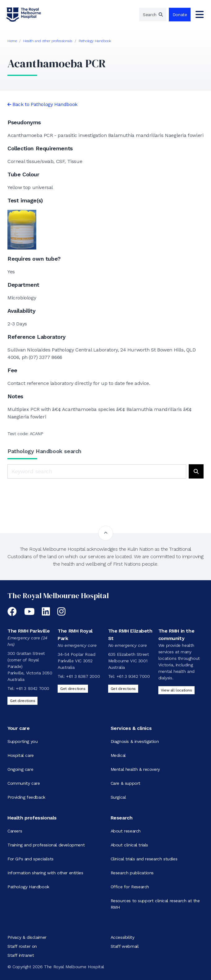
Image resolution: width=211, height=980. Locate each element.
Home (12, 41)
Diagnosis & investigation (135, 741)
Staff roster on (22, 946)
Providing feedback (26, 797)
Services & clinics (131, 728)
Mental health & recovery (135, 769)
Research (122, 818)
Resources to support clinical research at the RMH (155, 904)
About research (126, 831)
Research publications (132, 873)
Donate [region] (180, 15)
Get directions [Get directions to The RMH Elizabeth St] (123, 689)
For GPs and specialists (31, 859)
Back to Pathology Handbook (45, 104)
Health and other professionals (48, 41)
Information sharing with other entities (45, 873)
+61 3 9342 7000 (33, 688)
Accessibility (123, 937)
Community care (24, 783)
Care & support (125, 783)
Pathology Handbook (95, 41)
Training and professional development (46, 845)
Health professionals (32, 818)
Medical (118, 755)
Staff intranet (21, 955)
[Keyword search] (97, 471)
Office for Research (130, 887)
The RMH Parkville (29, 631)
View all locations (176, 690)
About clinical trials (130, 845)
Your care (18, 728)
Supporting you (22, 741)
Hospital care (21, 755)
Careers (15, 831)
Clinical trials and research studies (144, 859)
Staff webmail (125, 946)
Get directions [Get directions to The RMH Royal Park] (73, 689)
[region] (153, 15)
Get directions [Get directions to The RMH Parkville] (22, 701)
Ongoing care (20, 769)
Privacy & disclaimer (27, 937)
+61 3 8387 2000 (83, 676)
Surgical (118, 797)
